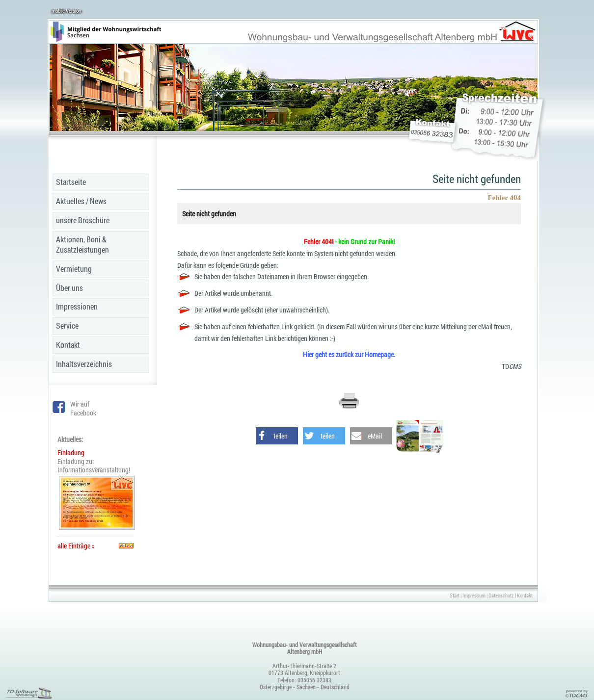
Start (455, 595)
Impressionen (77, 306)
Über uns (69, 288)
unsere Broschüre (83, 220)
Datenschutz (501, 595)
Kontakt (68, 345)
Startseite (71, 182)
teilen (281, 436)
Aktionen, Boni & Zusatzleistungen (82, 244)
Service (67, 325)
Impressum (474, 595)
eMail (375, 436)
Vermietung (74, 269)
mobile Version (66, 11)
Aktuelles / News (81, 201)
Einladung (71, 453)
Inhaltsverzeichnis (84, 364)
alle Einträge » (78, 546)
